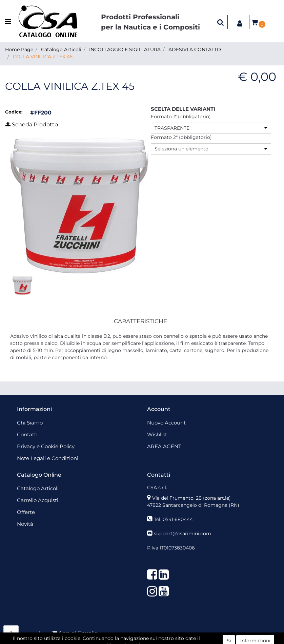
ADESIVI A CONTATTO (195, 49)
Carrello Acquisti (38, 500)
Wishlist (157, 434)
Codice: (14, 112)
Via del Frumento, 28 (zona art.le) (191, 498)
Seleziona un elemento (181, 149)
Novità (25, 524)
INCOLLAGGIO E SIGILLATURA (125, 49)
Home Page (19, 49)
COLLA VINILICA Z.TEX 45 (43, 57)
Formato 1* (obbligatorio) (181, 117)
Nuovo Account (166, 423)
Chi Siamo (30, 423)
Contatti (27, 434)
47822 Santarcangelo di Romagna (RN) (193, 505)
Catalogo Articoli (61, 49)
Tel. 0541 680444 (173, 519)
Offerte (26, 512)
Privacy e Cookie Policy (46, 446)
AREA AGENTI (165, 446)
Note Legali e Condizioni (48, 458)
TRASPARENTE (172, 128)
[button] (221, 22)
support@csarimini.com (182, 534)
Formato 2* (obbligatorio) (181, 137)
